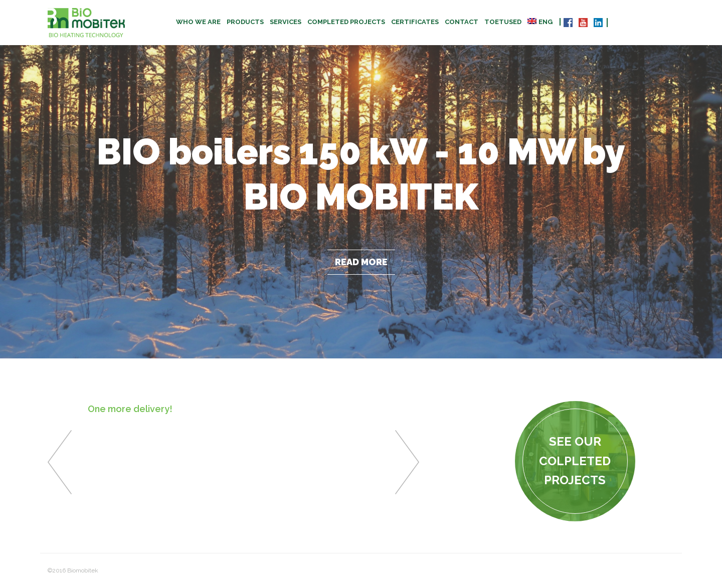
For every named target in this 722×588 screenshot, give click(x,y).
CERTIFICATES (415, 22)
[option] (233, 413)
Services (286, 22)
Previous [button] (60, 462)
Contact (462, 22)
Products (245, 22)
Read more (361, 262)
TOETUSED (503, 22)
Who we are (198, 22)
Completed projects (346, 22)
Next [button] (407, 462)
